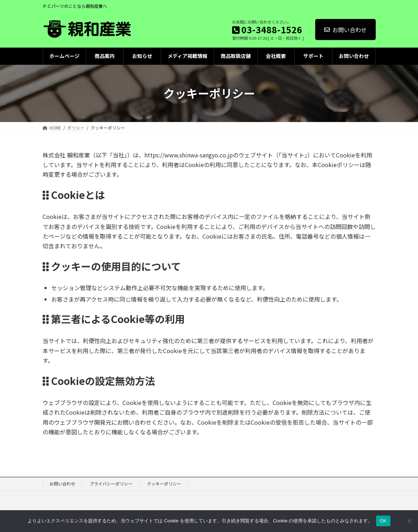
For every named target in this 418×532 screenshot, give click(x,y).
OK (383, 521)
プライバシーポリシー (111, 484)
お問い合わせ (345, 30)
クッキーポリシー (164, 484)
